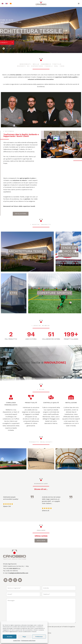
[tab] (4, 48)
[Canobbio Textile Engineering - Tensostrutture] (41, 4)
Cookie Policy (17, 641)
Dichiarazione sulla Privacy (28, 641)
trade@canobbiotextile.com (18, 573)
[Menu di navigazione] (79, 4)
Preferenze (39, 637)
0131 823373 (13, 568)
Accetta (10, 637)
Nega (24, 637)
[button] (2, 459)
